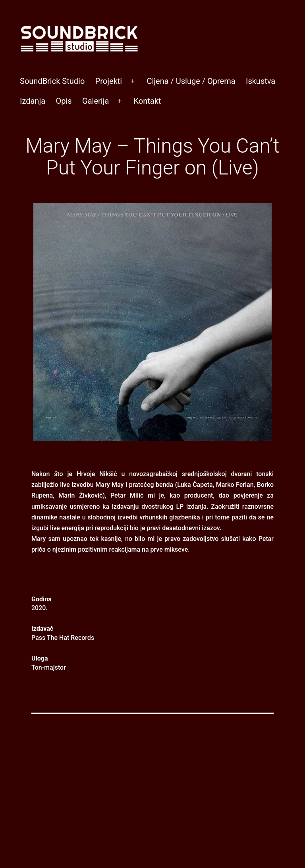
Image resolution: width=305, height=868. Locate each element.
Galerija (96, 101)
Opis (64, 101)
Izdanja (33, 101)
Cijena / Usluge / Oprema (191, 81)
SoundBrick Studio (52, 81)
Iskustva (261, 81)
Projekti (109, 81)
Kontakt (147, 101)
